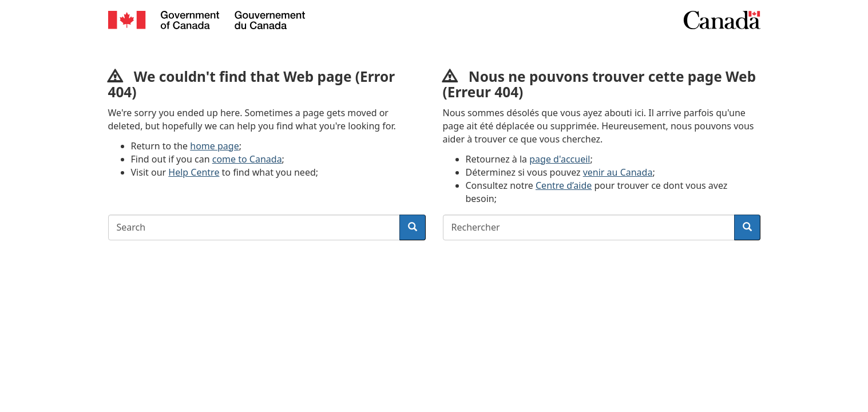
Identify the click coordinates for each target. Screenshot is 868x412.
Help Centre (194, 172)
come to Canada (247, 159)
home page (214, 146)
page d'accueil (560, 159)
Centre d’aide (564, 185)
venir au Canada (618, 172)
